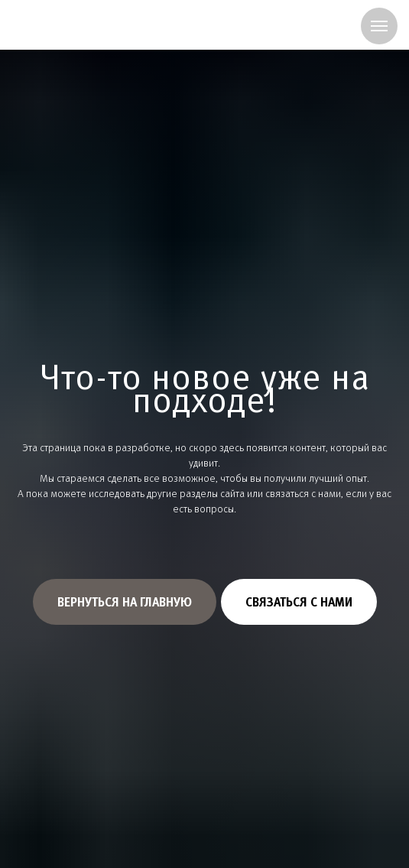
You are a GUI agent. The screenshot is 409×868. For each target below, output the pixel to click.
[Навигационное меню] (379, 26)
